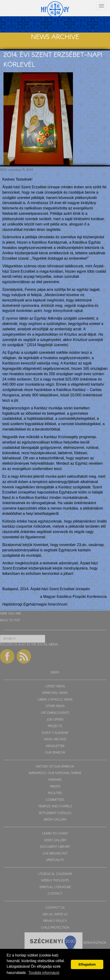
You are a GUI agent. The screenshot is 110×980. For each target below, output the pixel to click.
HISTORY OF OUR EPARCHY (55, 767)
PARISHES (55, 780)
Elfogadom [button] (87, 964)
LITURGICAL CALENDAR (55, 874)
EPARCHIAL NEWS (55, 693)
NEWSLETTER (55, 746)
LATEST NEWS (55, 687)
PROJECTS (55, 726)
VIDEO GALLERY (55, 840)
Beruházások (95, 943)
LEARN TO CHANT (55, 834)
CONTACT (55, 894)
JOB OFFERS (55, 720)
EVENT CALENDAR (55, 733)
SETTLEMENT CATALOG (55, 813)
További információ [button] (44, 973)
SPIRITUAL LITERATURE (55, 887)
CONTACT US (55, 908)
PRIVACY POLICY (55, 921)
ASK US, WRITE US (55, 915)
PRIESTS (55, 787)
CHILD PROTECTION (55, 928)
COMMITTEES (55, 800)
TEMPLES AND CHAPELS (55, 806)
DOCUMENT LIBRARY (55, 847)
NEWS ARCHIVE (55, 740)
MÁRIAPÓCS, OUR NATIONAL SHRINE (55, 773)
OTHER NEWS (55, 706)
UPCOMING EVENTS (55, 713)
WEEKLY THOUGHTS (55, 881)
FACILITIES (55, 793)
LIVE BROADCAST (55, 854)
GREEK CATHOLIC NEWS (55, 700)
